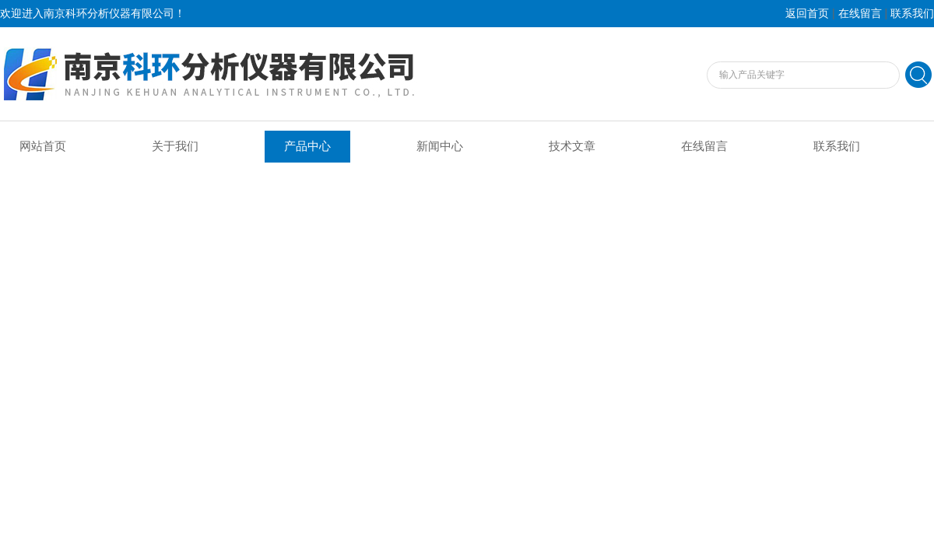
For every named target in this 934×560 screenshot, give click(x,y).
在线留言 (860, 14)
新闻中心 (440, 146)
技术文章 (572, 146)
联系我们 (912, 14)
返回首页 (807, 14)
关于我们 (175, 146)
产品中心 (307, 146)
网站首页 (43, 146)
